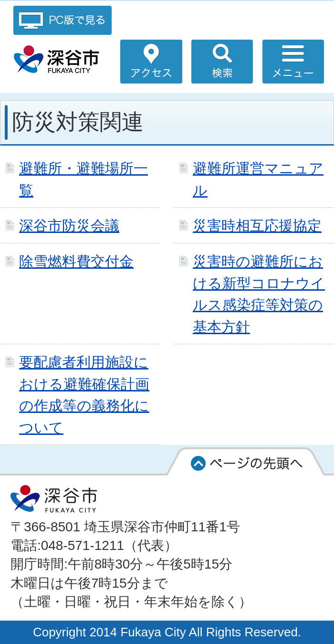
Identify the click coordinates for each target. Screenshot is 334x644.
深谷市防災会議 (69, 225)
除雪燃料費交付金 (76, 261)
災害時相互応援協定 (257, 225)
